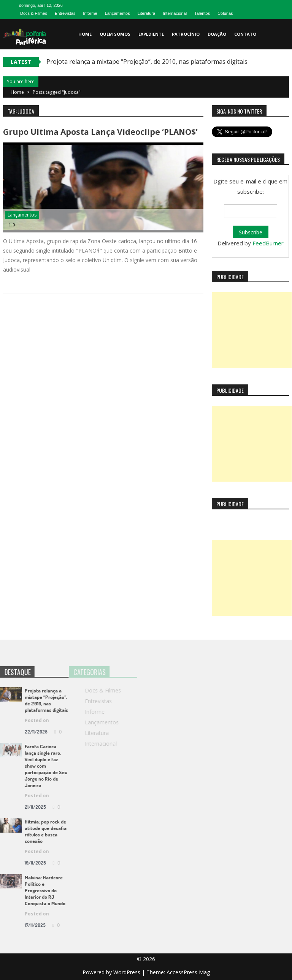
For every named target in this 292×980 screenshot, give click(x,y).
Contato (245, 34)
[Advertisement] (252, 330)
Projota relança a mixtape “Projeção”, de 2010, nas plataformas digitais (147, 62)
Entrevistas (65, 13)
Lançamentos (117, 13)
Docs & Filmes (34, 13)
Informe (90, 13)
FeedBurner (268, 243)
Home (85, 34)
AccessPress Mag (188, 972)
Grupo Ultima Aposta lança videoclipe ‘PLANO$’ (100, 132)
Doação (217, 34)
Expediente (151, 34)
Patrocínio (186, 34)
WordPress (128, 972)
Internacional (175, 13)
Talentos (202, 13)
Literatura (146, 13)
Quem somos (115, 34)
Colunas (225, 13)
